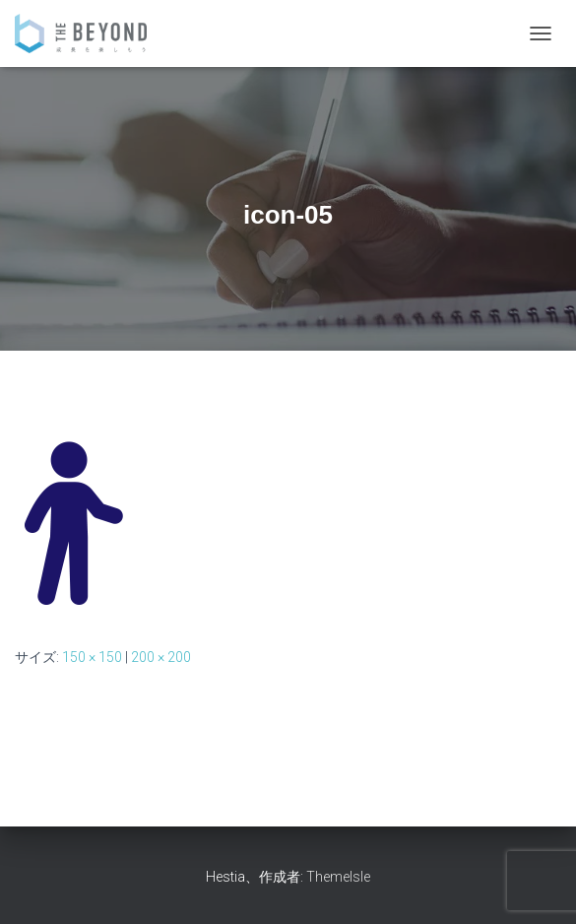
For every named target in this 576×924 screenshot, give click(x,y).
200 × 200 (161, 657)
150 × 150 (92, 657)
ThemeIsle (338, 877)
